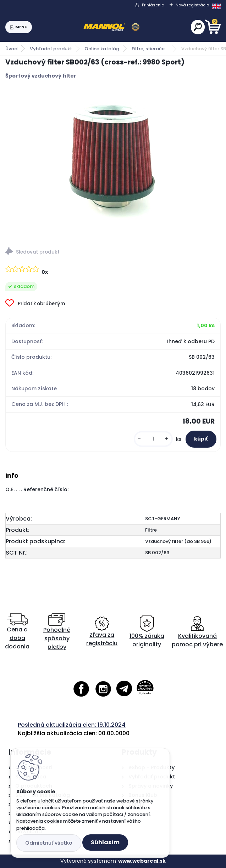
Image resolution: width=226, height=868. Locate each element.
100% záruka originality (147, 632)
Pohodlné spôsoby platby (57, 632)
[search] (198, 27)
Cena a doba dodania (17, 632)
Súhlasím (105, 842)
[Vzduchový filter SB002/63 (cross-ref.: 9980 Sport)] (113, 161)
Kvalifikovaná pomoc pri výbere (197, 632)
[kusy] (153, 439)
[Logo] (111, 27)
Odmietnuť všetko (49, 843)
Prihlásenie (153, 5)
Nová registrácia (192, 5)
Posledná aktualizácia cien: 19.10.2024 (72, 725)
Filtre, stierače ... (150, 49)
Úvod (11, 49)
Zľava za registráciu (102, 632)
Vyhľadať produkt (51, 49)
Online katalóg (102, 49)
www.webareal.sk (142, 861)
